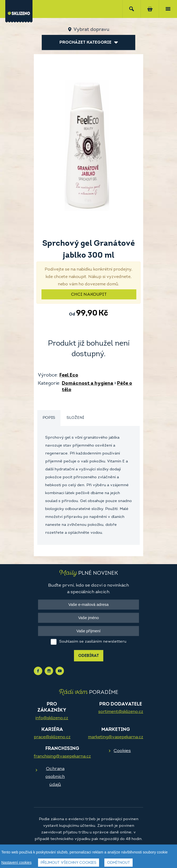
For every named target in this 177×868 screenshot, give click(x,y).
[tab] (49, 418)
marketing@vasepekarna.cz (116, 737)
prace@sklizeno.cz (52, 737)
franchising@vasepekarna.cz (62, 756)
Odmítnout (118, 863)
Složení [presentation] (75, 418)
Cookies (122, 751)
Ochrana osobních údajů (55, 777)
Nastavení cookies (16, 862)
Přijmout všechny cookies (69, 863)
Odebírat (89, 656)
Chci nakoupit (89, 295)
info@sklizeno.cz (52, 718)
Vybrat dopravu (91, 30)
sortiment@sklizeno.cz (121, 712)
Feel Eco (69, 375)
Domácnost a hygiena (88, 384)
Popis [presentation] (49, 418)
